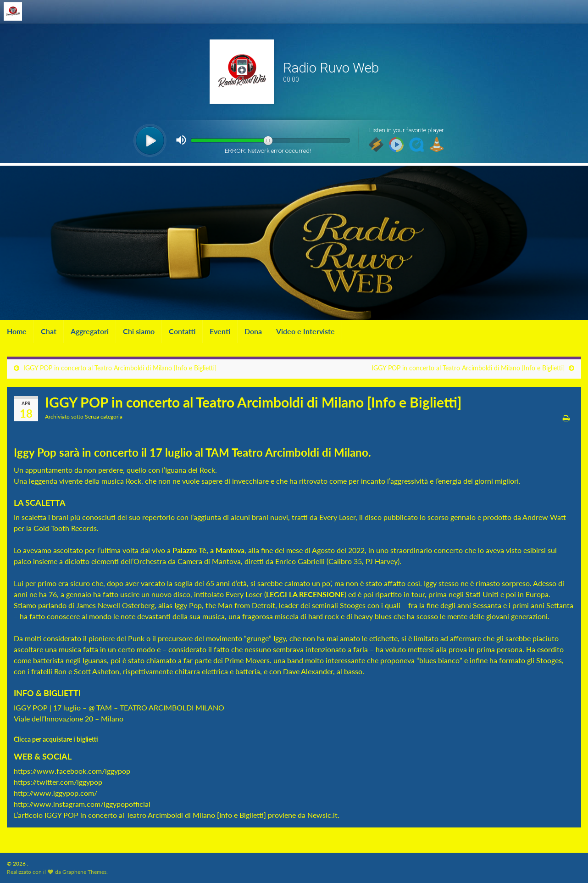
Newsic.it (322, 815)
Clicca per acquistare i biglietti (57, 739)
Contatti (182, 331)
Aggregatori (90, 331)
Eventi (220, 331)
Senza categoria (104, 416)
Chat (49, 331)
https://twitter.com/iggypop (58, 782)
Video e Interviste (305, 331)
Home (17, 331)
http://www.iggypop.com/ (55, 793)
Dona (253, 331)
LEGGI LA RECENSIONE (305, 594)
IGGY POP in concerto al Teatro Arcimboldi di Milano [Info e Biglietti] (120, 368)
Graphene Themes (84, 872)
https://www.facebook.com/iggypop (72, 771)
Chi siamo (139, 331)
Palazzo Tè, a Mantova (208, 550)
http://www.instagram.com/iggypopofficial (82, 804)
